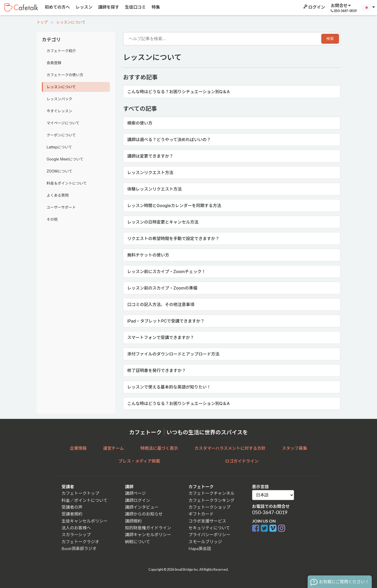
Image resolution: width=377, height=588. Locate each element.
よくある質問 (58, 195)
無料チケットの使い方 (148, 255)
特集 (155, 7)
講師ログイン (138, 500)
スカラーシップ (76, 534)
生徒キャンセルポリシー (85, 521)
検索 (330, 38)
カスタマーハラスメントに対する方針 (230, 448)
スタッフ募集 (295, 448)
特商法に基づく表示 (159, 448)
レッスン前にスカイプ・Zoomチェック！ (167, 271)
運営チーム (114, 448)
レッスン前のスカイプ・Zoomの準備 (162, 288)
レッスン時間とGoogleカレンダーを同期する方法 (174, 206)
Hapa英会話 (200, 548)
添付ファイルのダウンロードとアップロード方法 (173, 354)
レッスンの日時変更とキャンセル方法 (163, 222)
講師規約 (134, 521)
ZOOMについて (59, 171)
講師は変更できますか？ (150, 156)
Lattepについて (59, 147)
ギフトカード (201, 514)
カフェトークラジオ (80, 542)
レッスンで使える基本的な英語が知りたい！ (169, 387)
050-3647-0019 (270, 512)
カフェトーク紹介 (61, 51)
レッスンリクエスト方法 (150, 173)
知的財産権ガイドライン (148, 528)
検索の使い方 (140, 123)
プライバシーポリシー (209, 534)
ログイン (314, 7)
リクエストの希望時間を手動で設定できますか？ (173, 238)
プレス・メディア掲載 (139, 461)
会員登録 (54, 63)
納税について (138, 542)
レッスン (84, 7)
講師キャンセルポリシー (148, 534)
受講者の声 (72, 507)
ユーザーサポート (61, 207)
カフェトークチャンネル (212, 493)
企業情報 (78, 448)
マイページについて (63, 123)
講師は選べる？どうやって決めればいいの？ (169, 140)
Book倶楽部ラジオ (79, 548)
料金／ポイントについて (85, 500)
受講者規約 (72, 514)
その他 (52, 219)
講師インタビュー (142, 507)
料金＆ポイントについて (67, 183)
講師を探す (108, 7)
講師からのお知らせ (144, 514)
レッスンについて (71, 22)
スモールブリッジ (205, 542)
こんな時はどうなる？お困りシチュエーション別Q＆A (178, 92)
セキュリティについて (209, 528)
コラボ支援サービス (207, 521)
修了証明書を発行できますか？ (157, 370)
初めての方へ (57, 7)
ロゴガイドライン (242, 461)
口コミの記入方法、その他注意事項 (161, 304)
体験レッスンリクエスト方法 (154, 189)
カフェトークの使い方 (65, 75)
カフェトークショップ (209, 507)
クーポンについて (61, 135)
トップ (42, 22)
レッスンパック (59, 99)
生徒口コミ (135, 7)
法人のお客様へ (76, 528)
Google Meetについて (65, 159)
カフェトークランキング (212, 500)
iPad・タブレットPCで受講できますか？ (166, 321)
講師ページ (136, 493)
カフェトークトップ (80, 493)
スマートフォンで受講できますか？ (161, 337)
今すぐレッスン (59, 111)
